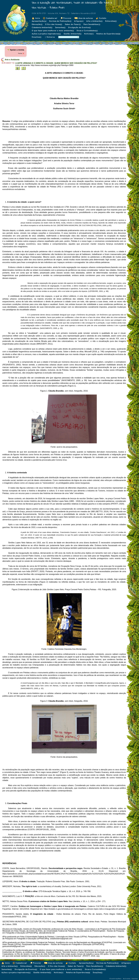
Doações (36, 37)
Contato (101, 18)
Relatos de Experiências (108, 34)
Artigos (79, 21)
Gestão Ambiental (72, 34)
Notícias (89, 34)
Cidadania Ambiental (42, 27)
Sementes (60, 27)
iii (3, 942)
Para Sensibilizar (92, 24)
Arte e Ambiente (94, 21)
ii (3, 937)
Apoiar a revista (17, 50)
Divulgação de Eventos (79, 27)
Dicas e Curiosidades (87, 31)
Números (51, 37)
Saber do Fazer (73, 24)
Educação (37, 24)
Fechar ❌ (21, 53)
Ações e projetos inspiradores (46, 34)
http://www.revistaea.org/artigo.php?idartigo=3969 (52, 65)
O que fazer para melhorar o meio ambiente (53, 31)
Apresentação (39, 21)
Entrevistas (111, 21)
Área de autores (84, 18)
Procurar (66, 18)
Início (36, 18)
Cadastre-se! (50, 18)
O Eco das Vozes (54, 24)
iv (3, 950)
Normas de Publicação (60, 21)
